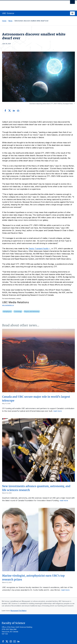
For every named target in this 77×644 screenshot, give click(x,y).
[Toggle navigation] (72, 13)
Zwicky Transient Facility (39, 249)
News (10, 21)
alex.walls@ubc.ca (8, 305)
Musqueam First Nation (18, 611)
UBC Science (8, 13)
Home (4, 21)
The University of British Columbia (28, 4)
